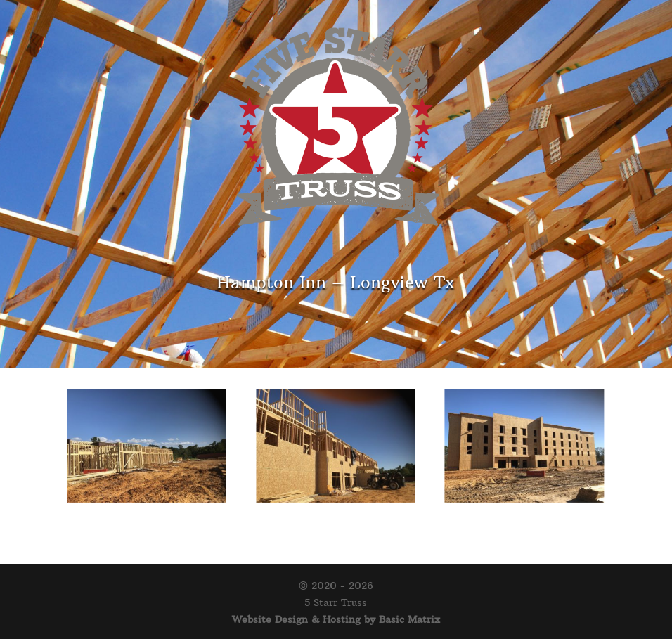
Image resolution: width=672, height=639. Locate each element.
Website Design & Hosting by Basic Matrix (336, 619)
